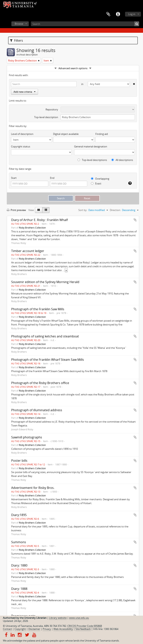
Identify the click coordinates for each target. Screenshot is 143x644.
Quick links (118, 14)
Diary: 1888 (19, 589)
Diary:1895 (19, 515)
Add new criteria (25, 92)
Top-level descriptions (92, 160)
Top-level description (46, 117)
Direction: (115, 210)
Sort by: (83, 210)
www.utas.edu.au (79, 618)
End (52, 178)
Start (14, 178)
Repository (52, 109)
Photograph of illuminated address (37, 410)
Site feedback (83, 629)
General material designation (91, 146)
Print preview (16, 210)
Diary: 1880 (19, 565)
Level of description (22, 134)
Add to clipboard (135, 220)
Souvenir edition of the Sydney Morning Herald (45, 282)
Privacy (47, 629)
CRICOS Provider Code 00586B (85, 626)
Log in (132, 14)
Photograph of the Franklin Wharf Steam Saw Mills (48, 360)
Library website (58, 618)
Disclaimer (34, 629)
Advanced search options (73, 68)
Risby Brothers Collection (32, 228)
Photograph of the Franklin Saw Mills (38, 309)
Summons (19, 542)
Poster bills (19, 461)
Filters (16, 40)
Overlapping (100, 179)
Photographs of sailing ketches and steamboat (45, 336)
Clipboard (108, 14)
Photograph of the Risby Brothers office (40, 383)
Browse (19, 24)
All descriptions (122, 160)
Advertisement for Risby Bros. (33, 488)
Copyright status (21, 146)
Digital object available (66, 134)
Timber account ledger (28, 251)
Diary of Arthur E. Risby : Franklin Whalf (39, 220)
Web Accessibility (63, 629)
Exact (96, 183)
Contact (7, 629)
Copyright (20, 629)
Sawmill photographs (27, 437)
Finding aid (102, 134)
